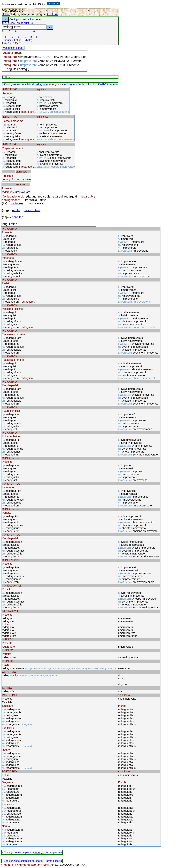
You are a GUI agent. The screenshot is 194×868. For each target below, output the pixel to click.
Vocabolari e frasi (13, 48)
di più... (6, 77)
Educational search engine (29, 14)
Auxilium (52, 14)
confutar (17, 217)
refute (16, 210)
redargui (39, 852)
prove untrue (32, 210)
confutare (17, 203)
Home (6, 14)
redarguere (41, 84)
